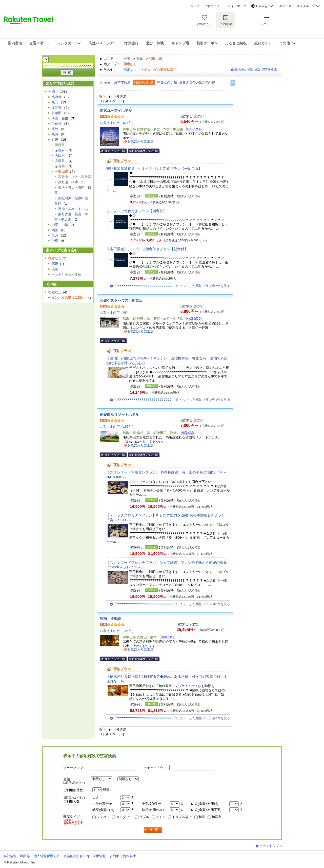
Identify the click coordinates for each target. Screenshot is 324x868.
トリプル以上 (182, 817)
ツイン (161, 817)
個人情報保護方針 (47, 856)
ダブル (144, 817)
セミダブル (124, 817)
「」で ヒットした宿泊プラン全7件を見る (172, 286)
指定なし (130, 70)
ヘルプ (195, 6)
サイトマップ (237, 6)
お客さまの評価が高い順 (197, 82)
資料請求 (130, 856)
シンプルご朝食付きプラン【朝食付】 (136, 211)
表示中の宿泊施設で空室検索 (256, 70)
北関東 (57, 108)
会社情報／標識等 (17, 856)
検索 (153, 830)
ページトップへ (271, 846)
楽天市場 (286, 6)
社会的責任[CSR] (76, 856)
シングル (103, 817)
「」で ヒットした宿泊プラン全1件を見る (172, 400)
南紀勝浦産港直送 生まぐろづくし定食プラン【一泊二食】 (154, 169)
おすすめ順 (122, 82)
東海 (55, 134)
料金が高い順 (167, 82)
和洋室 (217, 817)
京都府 (60, 150)
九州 (55, 235)
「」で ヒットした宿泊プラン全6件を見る (172, 604)
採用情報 (99, 856)
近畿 (139, 59)
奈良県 (60, 166)
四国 (55, 230)
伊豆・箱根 (60, 118)
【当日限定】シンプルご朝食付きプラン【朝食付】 (147, 249)
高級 (55, 264)
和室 (202, 817)
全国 (127, 59)
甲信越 (57, 124)
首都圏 (57, 113)
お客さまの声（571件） (118, 123)
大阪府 (60, 156)
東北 (55, 102)
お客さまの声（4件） (116, 312)
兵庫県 (60, 161)
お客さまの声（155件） (118, 631)
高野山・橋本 (68, 182)
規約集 (114, 856)
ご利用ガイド (214, 6)
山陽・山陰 (60, 225)
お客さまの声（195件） (118, 427)
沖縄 (55, 241)
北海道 (57, 97)
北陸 (55, 129)
